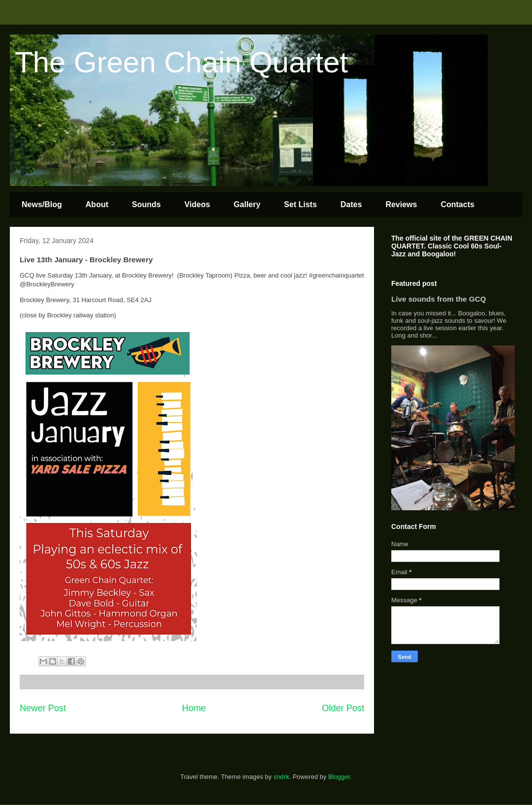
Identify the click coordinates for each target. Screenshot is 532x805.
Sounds (146, 204)
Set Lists (300, 204)
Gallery (247, 204)
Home (194, 708)
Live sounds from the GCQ (439, 299)
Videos (197, 204)
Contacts (457, 204)
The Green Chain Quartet (181, 62)
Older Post (343, 708)
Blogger (339, 777)
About (97, 204)
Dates (351, 204)
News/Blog (42, 204)
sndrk (282, 777)
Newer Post (43, 708)
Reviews (401, 204)
